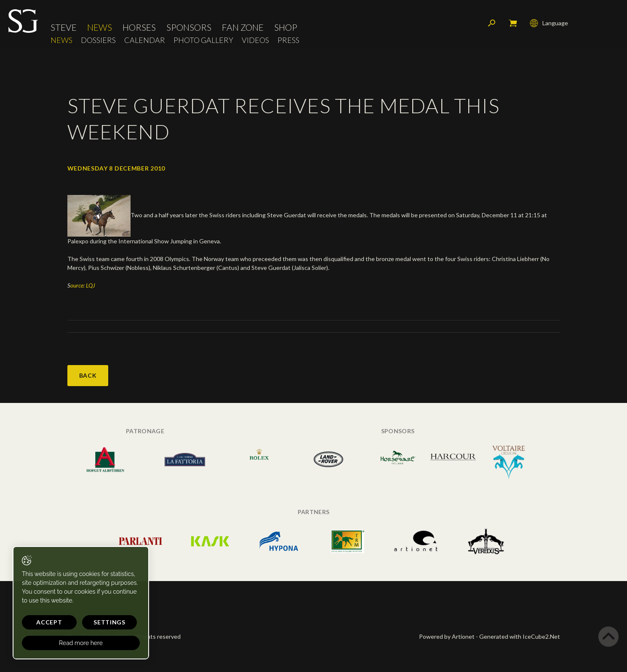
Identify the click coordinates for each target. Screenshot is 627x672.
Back (88, 375)
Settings (109, 622)
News (100, 27)
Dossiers (98, 40)
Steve (64, 27)
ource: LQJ (83, 285)
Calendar (145, 40)
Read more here (81, 643)
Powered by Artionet (447, 636)
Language (549, 23)
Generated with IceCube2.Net (520, 636)
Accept (49, 622)
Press (288, 40)
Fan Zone (243, 27)
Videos (255, 40)
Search (492, 23)
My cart (513, 23)
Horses (139, 27)
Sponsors (189, 27)
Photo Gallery (203, 40)
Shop (286, 27)
